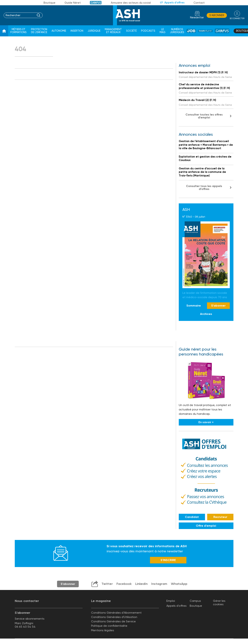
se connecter (237, 18)
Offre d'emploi (206, 526)
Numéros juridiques (177, 31)
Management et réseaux (113, 31)
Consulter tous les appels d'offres (204, 187)
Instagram (159, 584)
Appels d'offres (174, 3)
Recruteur (220, 517)
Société (131, 31)
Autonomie (59, 31)
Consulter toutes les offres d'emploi (204, 116)
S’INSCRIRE (168, 560)
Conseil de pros (205, 31)
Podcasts (148, 31)
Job (191, 31)
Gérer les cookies (219, 603)
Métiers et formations (18, 31)
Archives (206, 314)
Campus (96, 3)
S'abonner (217, 15)
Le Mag (163, 31)
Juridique (94, 31)
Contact (199, 3)
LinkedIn (141, 584)
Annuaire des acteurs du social (131, 3)
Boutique (49, 3)
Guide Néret (73, 3)
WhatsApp (179, 584)
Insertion (77, 31)
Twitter (107, 584)
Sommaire (194, 306)
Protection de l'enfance (39, 31)
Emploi (171, 601)
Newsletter (197, 18)
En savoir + (206, 422)
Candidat (192, 517)
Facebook (124, 584)
